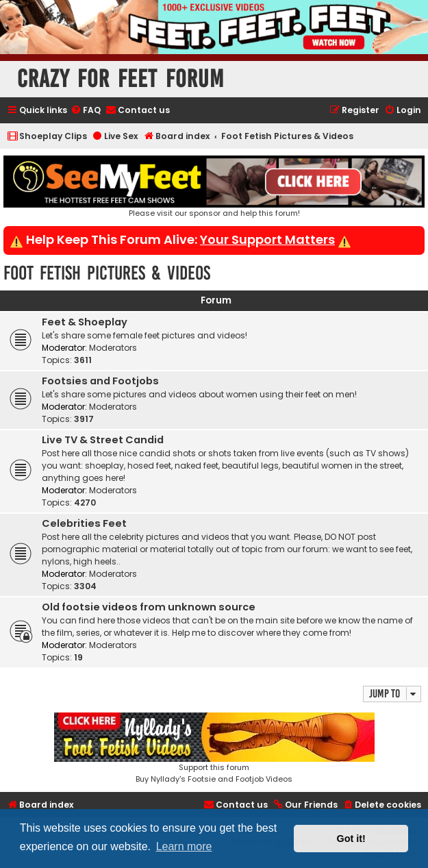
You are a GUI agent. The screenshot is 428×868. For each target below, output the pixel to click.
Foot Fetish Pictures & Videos (107, 273)
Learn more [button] (184, 846)
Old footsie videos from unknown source (149, 607)
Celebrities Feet (84, 523)
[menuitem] (86, 111)
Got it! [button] (351, 839)
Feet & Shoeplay (85, 322)
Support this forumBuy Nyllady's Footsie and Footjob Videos (214, 748)
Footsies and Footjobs (100, 381)
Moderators (113, 348)
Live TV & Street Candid (103, 440)
